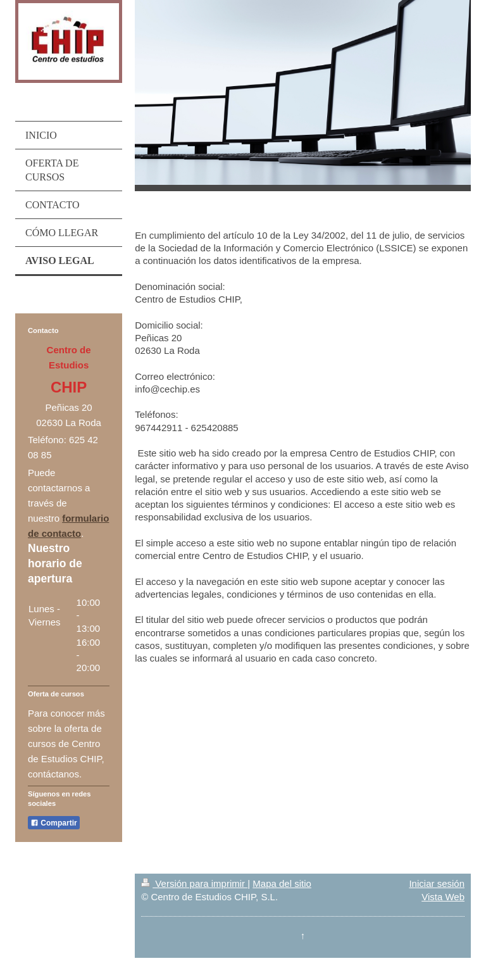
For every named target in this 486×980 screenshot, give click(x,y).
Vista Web (443, 897)
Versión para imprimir (194, 883)
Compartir (54, 823)
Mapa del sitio (282, 883)
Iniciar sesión (437, 883)
